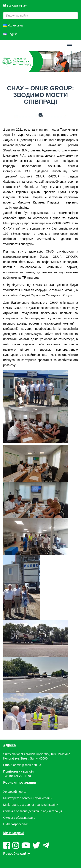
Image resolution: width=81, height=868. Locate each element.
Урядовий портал (15, 792)
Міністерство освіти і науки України (28, 798)
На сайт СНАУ (15, 6)
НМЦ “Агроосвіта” (16, 824)
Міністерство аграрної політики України (31, 805)
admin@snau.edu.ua (27, 765)
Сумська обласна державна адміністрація (33, 811)
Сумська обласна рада (19, 818)
